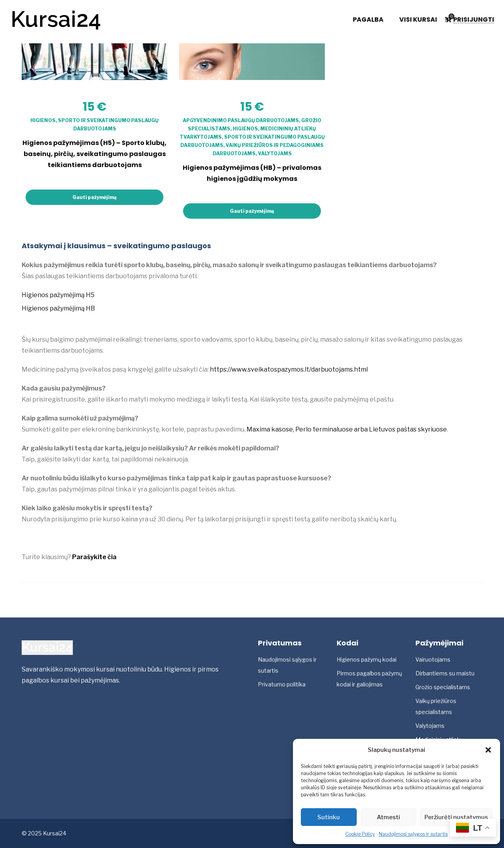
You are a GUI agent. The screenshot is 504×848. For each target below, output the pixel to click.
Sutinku (329, 817)
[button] (488, 750)
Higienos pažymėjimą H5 (58, 295)
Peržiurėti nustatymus (456, 817)
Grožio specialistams (443, 687)
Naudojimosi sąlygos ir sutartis (413, 834)
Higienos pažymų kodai (367, 659)
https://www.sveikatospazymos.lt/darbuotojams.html (289, 369)
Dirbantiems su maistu (445, 673)
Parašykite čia (94, 557)
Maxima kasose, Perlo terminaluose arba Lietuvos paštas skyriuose (347, 429)
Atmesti (388, 817)
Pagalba (368, 20)
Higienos (43, 120)
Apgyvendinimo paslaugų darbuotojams (241, 120)
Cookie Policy (360, 834)
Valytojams (275, 153)
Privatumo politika (282, 684)
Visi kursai (418, 20)
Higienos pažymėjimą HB (58, 308)
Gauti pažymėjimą (94, 197)
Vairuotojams (433, 659)
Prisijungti (474, 20)
